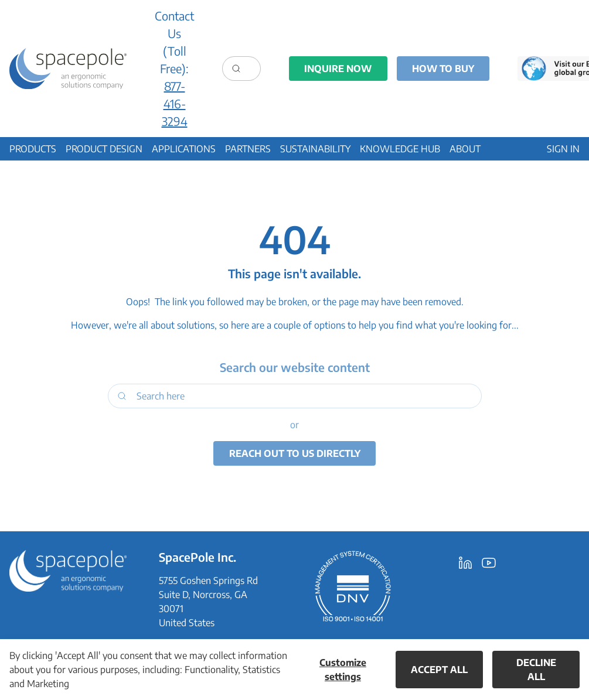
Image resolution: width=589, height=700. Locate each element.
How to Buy (443, 69)
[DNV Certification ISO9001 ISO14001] (353, 586)
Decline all (536, 670)
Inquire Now (338, 69)
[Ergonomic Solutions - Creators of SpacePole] (68, 69)
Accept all (439, 670)
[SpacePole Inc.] (68, 571)
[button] (33, 149)
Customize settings (343, 670)
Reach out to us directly (295, 453)
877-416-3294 (175, 103)
